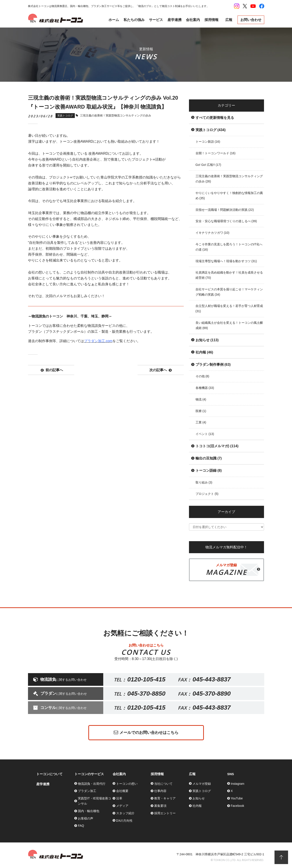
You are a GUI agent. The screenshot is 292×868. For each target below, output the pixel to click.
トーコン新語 (208, 142)
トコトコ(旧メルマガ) (217, 446)
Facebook (237, 806)
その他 (202, 376)
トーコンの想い (127, 784)
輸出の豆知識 (209, 458)
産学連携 (175, 20)
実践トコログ (211, 130)
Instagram (238, 784)
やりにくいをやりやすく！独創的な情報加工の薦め (229, 196)
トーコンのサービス (89, 774)
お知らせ (207, 340)
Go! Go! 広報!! (208, 165)
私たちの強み (134, 20)
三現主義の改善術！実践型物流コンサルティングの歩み (229, 179)
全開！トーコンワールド (216, 153)
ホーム (114, 20)
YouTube (237, 798)
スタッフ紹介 (125, 813)
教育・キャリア (165, 798)
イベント (205, 434)
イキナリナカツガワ (212, 233)
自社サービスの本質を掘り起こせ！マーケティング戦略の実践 (229, 292)
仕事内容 (160, 791)
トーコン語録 (209, 470)
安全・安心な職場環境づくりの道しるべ (226, 221)
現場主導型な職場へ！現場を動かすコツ (226, 261)
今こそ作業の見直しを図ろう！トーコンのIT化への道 (229, 247)
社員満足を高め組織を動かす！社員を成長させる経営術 (229, 275)
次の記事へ (161, 370)
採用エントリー (165, 813)
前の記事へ (52, 370)
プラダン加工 (87, 791)
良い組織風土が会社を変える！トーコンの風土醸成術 (229, 325)
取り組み (204, 482)
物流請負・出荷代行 (92, 784)
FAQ (81, 826)
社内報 (204, 352)
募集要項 (160, 806)
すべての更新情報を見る (215, 118)
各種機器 (205, 388)
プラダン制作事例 (213, 365)
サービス (156, 20)
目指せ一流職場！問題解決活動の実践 (225, 210)
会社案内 (193, 20)
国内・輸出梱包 (89, 811)
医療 (201, 411)
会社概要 (122, 791)
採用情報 (212, 20)
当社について (163, 784)
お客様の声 (86, 818)
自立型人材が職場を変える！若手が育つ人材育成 (229, 308)
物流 (201, 399)
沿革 (119, 798)
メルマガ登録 (202, 784)
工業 (201, 422)
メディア (122, 806)
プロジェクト (207, 494)
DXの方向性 (124, 821)
